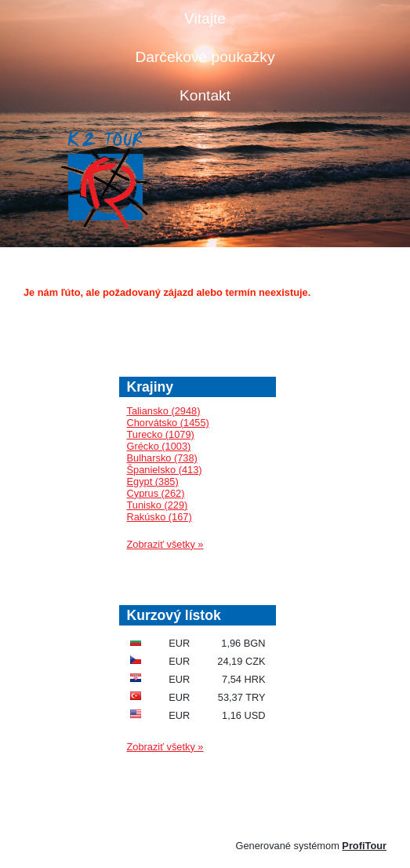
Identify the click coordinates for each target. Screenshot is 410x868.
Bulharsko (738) (162, 458)
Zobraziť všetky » (165, 544)
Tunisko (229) (158, 505)
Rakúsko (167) (160, 517)
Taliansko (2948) (164, 411)
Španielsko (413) (165, 470)
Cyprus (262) (156, 493)
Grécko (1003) (159, 446)
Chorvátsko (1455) (168, 423)
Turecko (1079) (161, 434)
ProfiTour (364, 846)
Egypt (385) (153, 481)
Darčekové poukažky (205, 57)
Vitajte (205, 18)
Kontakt (205, 95)
